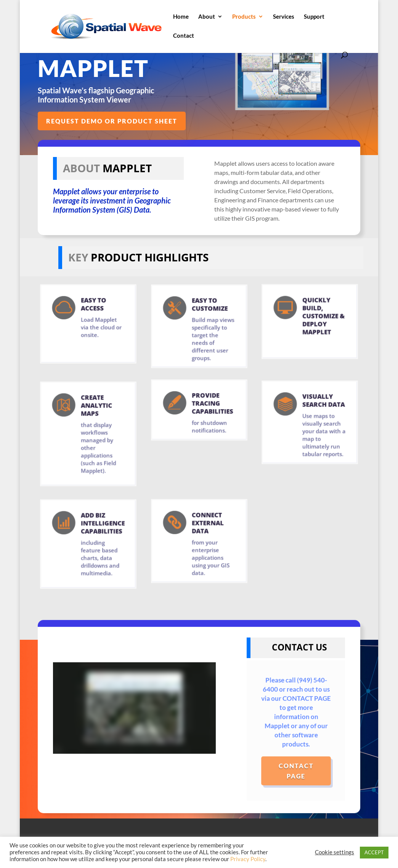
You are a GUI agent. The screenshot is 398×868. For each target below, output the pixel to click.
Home (181, 17)
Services (284, 17)
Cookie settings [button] (335, 852)
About (207, 17)
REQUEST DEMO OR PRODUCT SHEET (112, 121)
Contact (184, 36)
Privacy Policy (248, 859)
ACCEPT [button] (374, 852)
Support (314, 17)
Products (244, 17)
